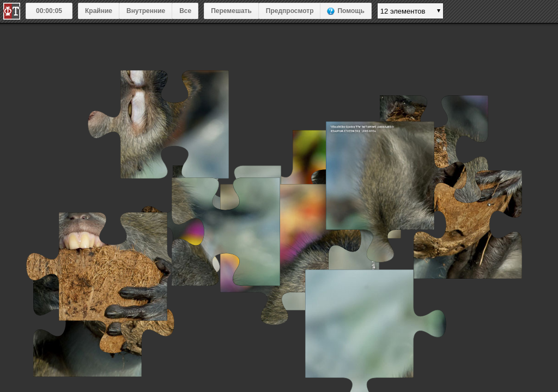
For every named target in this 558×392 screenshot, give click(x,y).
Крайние (99, 11)
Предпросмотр (290, 11)
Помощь (351, 11)
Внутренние (146, 11)
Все (185, 11)
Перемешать (231, 11)
